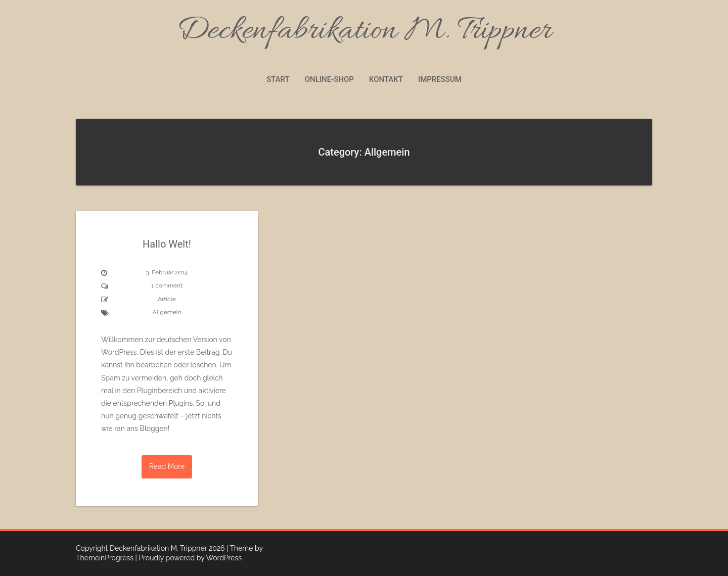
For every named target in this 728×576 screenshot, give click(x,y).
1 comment (167, 285)
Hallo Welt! (167, 244)
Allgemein (167, 312)
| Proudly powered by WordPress (189, 558)
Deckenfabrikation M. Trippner (364, 31)
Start (278, 79)
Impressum (440, 79)
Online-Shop (329, 79)
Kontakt (386, 79)
